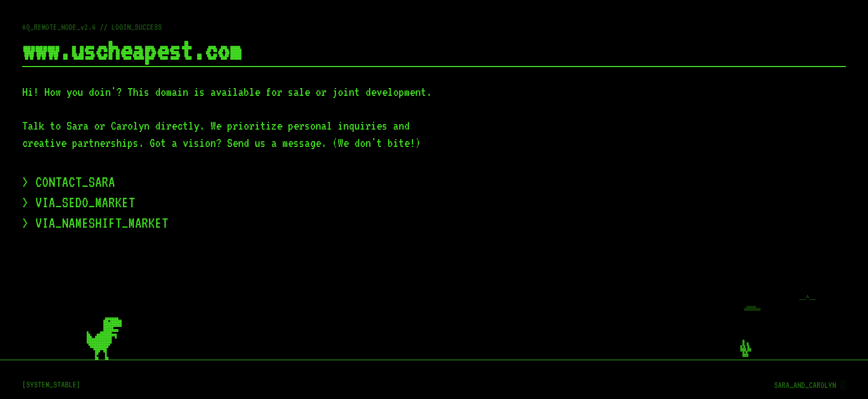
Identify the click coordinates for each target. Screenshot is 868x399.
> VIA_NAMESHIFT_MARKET (95, 223)
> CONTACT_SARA (69, 182)
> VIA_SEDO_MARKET (79, 203)
